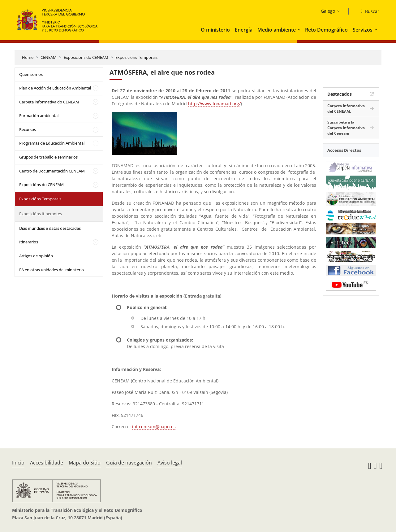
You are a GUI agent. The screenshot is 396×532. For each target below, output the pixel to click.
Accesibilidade (47, 463)
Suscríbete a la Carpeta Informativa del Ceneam (346, 128)
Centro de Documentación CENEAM (52, 171)
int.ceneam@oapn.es (154, 427)
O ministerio (215, 30)
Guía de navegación (129, 463)
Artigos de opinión (36, 256)
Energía (244, 30)
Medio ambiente (277, 30)
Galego (328, 11)
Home (28, 57)
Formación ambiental (39, 116)
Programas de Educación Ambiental (52, 143)
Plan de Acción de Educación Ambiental (55, 88)
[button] (300, 30)
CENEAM (49, 57)
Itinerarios (29, 242)
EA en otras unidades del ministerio (52, 270)
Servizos (363, 30)
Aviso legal (170, 463)
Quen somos (31, 74)
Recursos (28, 129)
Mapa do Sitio (85, 463)
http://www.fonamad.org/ (214, 104)
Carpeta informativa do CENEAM (49, 102)
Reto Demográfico (326, 30)
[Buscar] (368, 11)
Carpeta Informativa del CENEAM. (346, 109)
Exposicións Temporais (136, 57)
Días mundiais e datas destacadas (50, 228)
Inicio (18, 463)
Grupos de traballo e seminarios (48, 157)
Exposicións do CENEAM (86, 57)
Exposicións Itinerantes (41, 214)
